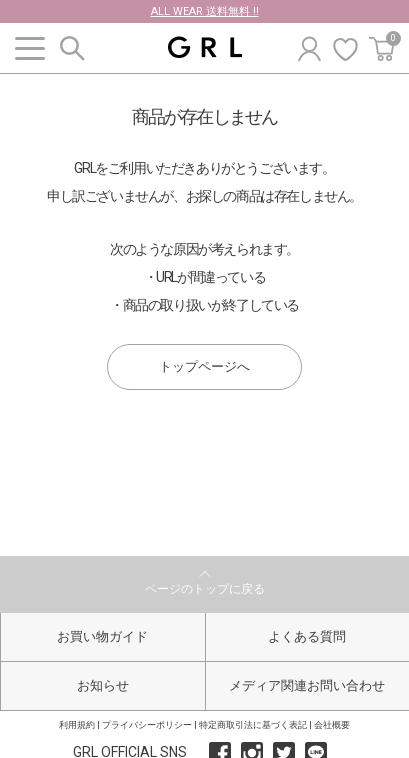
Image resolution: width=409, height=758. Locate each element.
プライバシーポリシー (147, 725)
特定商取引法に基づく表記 (253, 725)
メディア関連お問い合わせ (307, 685)
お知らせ (103, 685)
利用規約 (77, 725)
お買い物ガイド (102, 636)
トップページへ (204, 366)
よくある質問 (307, 636)
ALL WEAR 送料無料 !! (205, 11)
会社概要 (332, 725)
